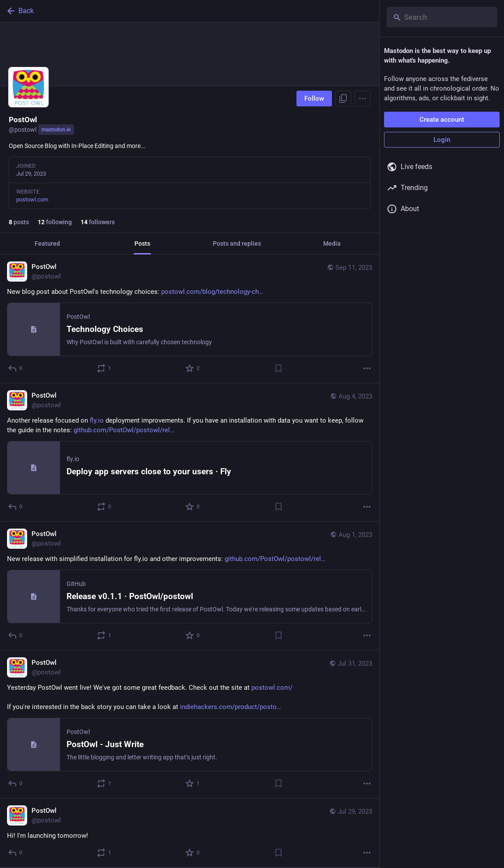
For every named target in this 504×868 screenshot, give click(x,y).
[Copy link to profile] (343, 99)
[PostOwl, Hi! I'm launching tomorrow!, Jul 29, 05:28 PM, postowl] (190, 833)
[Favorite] (193, 368)
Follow (314, 99)
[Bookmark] (278, 368)
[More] (367, 368)
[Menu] (363, 99)
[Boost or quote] (104, 368)
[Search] (442, 17)
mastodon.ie (56, 130)
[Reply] (16, 368)
